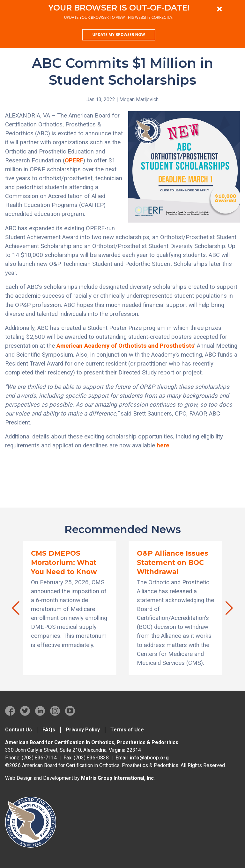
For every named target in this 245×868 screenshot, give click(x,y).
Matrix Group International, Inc (117, 778)
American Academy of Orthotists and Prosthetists (125, 346)
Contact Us (19, 730)
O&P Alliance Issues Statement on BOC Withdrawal (173, 562)
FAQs (49, 730)
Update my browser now (119, 35)
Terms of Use (127, 730)
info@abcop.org (149, 758)
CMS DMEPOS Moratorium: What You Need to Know (64, 562)
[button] (13, 608)
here (163, 445)
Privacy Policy (83, 730)
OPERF (74, 160)
